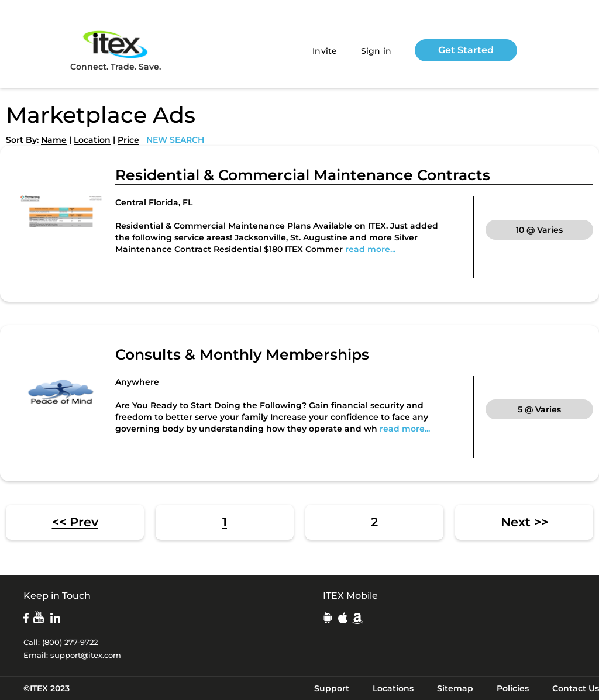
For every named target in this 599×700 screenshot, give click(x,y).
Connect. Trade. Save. (116, 50)
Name (54, 140)
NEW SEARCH (175, 140)
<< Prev (75, 522)
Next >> (524, 522)
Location (92, 140)
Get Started (466, 50)
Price (128, 140)
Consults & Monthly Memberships (242, 354)
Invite (325, 51)
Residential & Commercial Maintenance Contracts (303, 175)
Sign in (376, 51)
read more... (370, 249)
